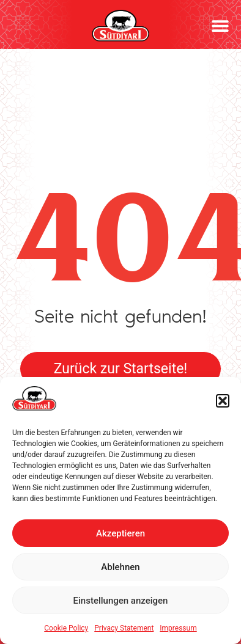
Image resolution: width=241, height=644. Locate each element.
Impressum (178, 628)
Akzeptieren (120, 533)
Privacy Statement (124, 628)
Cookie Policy (66, 628)
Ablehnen (120, 567)
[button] (223, 401)
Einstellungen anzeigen (121, 601)
